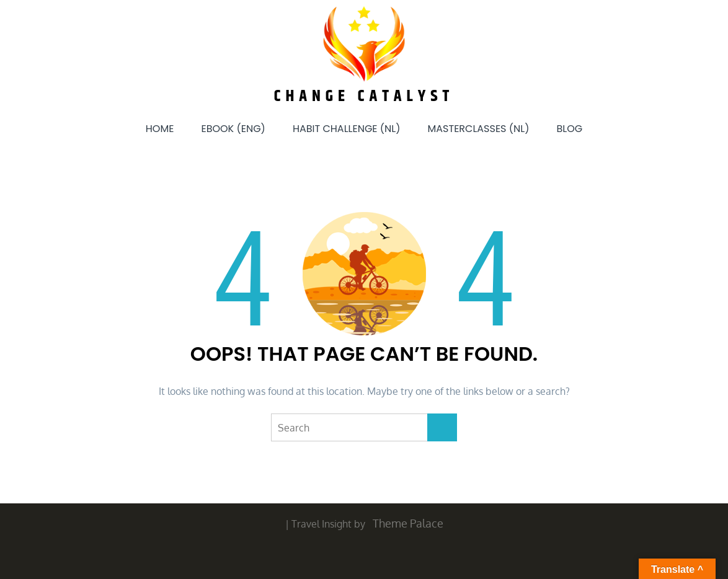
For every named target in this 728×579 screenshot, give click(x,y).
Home (160, 129)
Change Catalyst (364, 96)
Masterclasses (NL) (479, 129)
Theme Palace (408, 523)
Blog (569, 129)
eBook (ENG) (233, 129)
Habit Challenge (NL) (347, 129)
